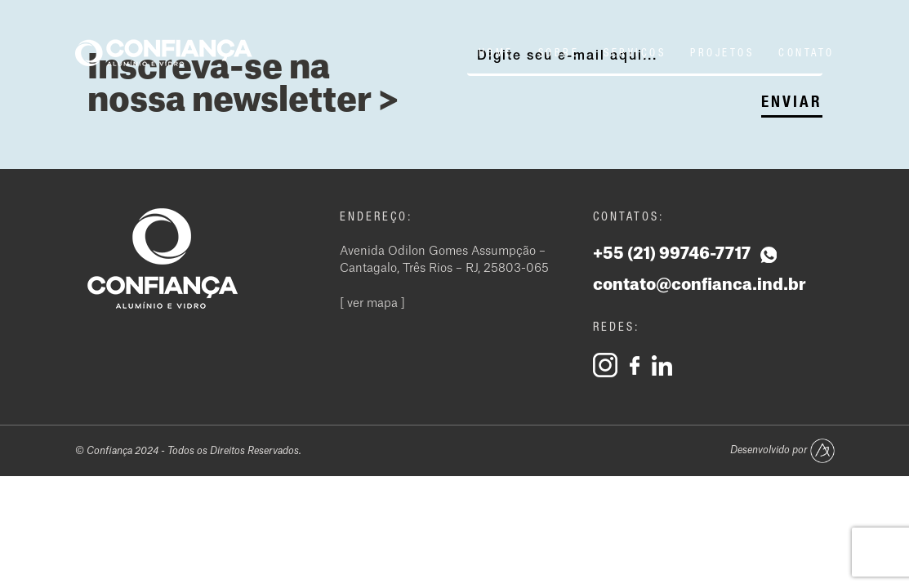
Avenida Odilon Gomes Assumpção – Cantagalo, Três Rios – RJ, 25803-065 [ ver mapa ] (444, 278)
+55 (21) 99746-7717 (685, 254)
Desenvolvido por (782, 451)
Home (496, 53)
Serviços (635, 53)
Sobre (559, 53)
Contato (807, 53)
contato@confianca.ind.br (700, 285)
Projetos (722, 53)
